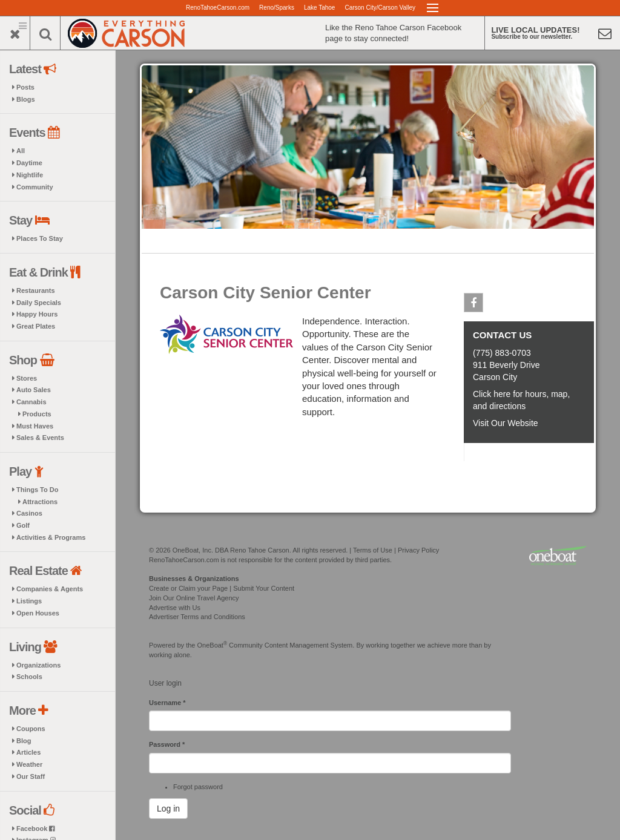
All (21, 151)
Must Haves (35, 426)
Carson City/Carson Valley (380, 8)
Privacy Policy (418, 550)
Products (37, 414)
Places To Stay (40, 238)
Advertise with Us (175, 608)
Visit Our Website (506, 423)
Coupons (31, 729)
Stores (27, 378)
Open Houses (38, 613)
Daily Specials (39, 303)
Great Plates (36, 326)
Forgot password (198, 787)
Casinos (29, 513)
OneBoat (213, 645)
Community (35, 187)
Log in (168, 809)
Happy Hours (37, 314)
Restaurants (36, 290)
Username (167, 703)
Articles (28, 752)
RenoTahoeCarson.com (218, 8)
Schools (29, 677)
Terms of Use (373, 550)
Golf (23, 525)
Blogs (26, 99)
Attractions (40, 502)
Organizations (38, 665)
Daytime (29, 163)
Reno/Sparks (277, 8)
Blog (24, 741)
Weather (29, 764)
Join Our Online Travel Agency (194, 598)
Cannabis (31, 402)
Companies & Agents (50, 589)
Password (167, 744)
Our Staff (31, 776)
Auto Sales (34, 390)
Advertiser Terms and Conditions (197, 617)
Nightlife (30, 175)
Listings (29, 601)
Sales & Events (40, 438)
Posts (25, 87)
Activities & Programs (51, 537)
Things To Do (37, 490)
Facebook (35, 829)
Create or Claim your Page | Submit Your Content (222, 588)
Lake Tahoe (320, 8)
